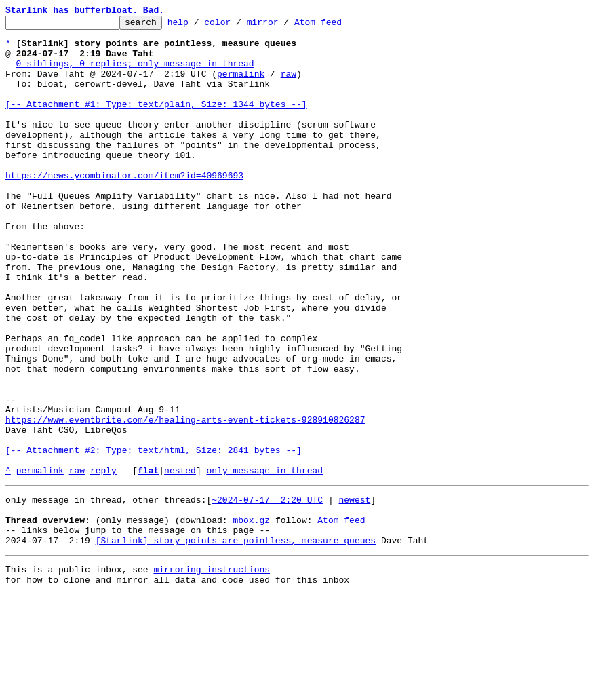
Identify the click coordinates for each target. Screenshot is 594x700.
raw (289, 85)
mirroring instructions (212, 673)
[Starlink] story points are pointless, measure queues (236, 642)
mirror (284, 26)
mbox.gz (251, 617)
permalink (241, 85)
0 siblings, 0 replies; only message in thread (135, 73)
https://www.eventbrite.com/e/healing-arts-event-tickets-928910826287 (185, 501)
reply (103, 562)
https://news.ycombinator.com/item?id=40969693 (124, 208)
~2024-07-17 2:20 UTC (267, 593)
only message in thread (264, 562)
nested (180, 562)
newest (354, 593)
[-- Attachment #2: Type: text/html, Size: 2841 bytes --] (154, 537)
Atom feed (339, 26)
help (199, 26)
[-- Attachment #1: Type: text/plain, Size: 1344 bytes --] (156, 122)
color (238, 26)
